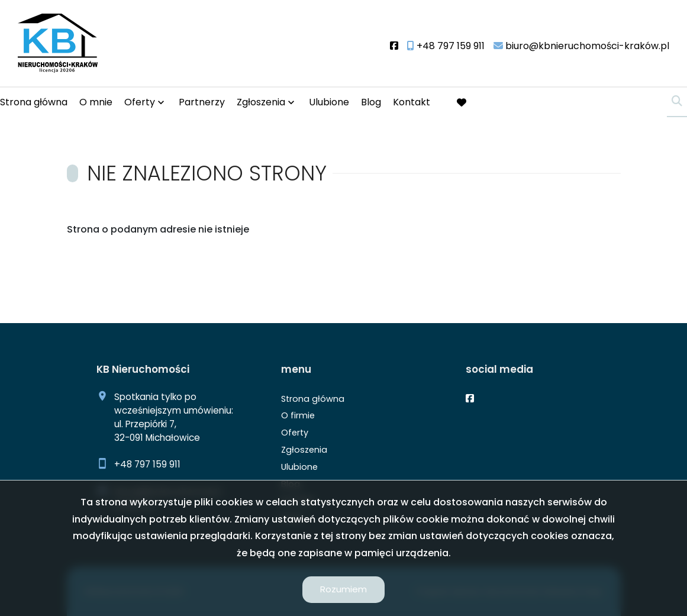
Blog (371, 102)
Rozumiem (343, 589)
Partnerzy (202, 102)
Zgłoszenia (261, 102)
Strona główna (34, 102)
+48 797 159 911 (147, 464)
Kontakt (412, 102)
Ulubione (329, 102)
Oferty (140, 102)
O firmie (298, 415)
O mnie (96, 102)
